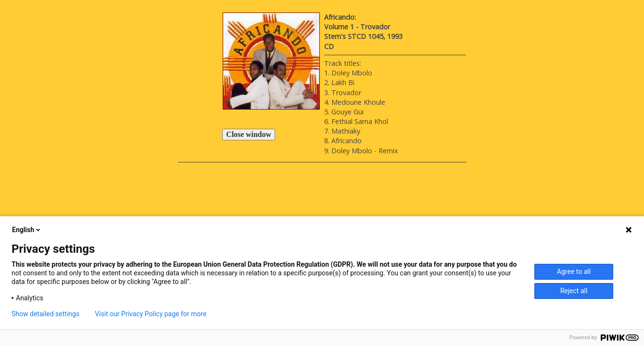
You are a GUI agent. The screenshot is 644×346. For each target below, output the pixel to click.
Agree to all (574, 272)
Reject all (574, 291)
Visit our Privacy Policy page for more (151, 314)
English (27, 230)
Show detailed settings (45, 314)
